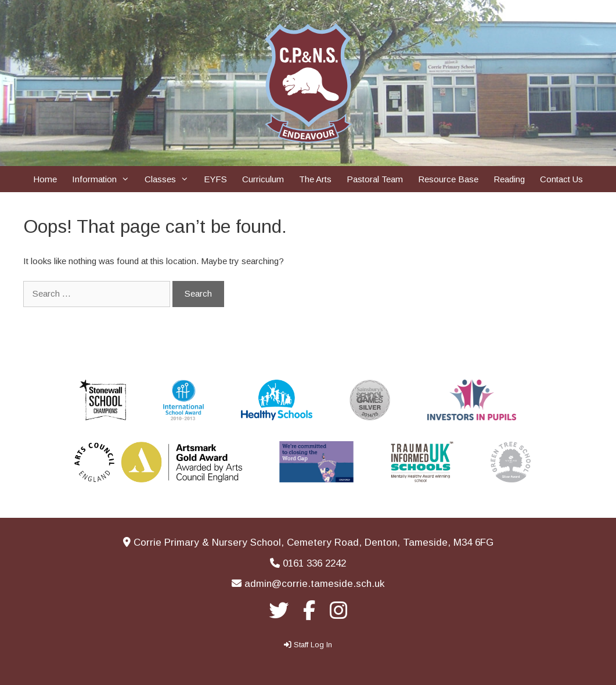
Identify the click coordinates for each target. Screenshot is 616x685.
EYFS (215, 179)
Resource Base (448, 179)
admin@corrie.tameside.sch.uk (314, 584)
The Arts (315, 179)
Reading (509, 179)
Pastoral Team (375, 179)
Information (105, 179)
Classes (170, 179)
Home (45, 179)
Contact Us (561, 179)
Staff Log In (313, 645)
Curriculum (263, 179)
